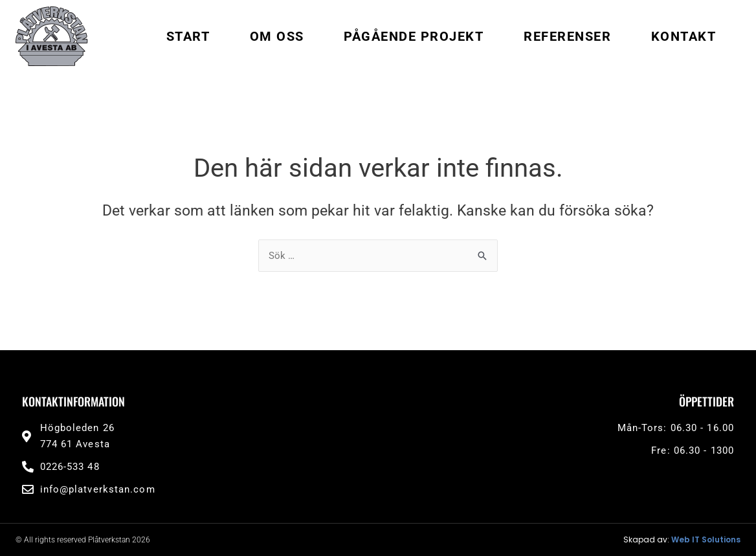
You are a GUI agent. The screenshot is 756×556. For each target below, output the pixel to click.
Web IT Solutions (706, 539)
